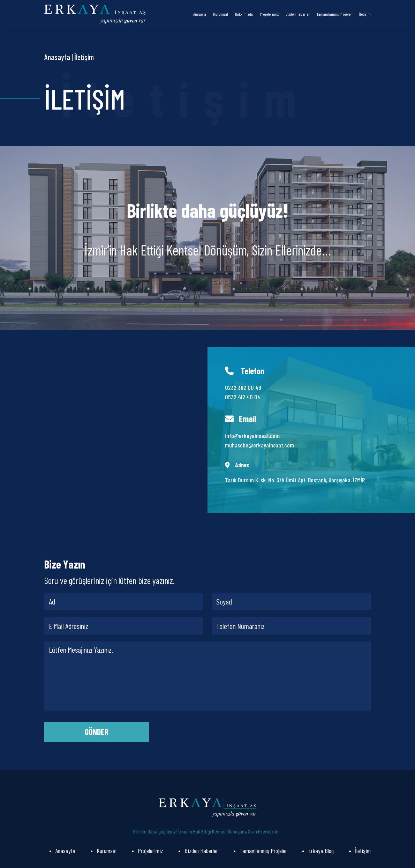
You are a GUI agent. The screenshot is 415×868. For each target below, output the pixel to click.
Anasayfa (200, 14)
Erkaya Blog (321, 851)
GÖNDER (97, 732)
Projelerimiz (269, 14)
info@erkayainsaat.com (252, 436)
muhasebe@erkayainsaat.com (259, 445)
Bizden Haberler (298, 14)
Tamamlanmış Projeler (334, 14)
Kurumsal (221, 14)
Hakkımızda (244, 14)
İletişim (365, 14)
